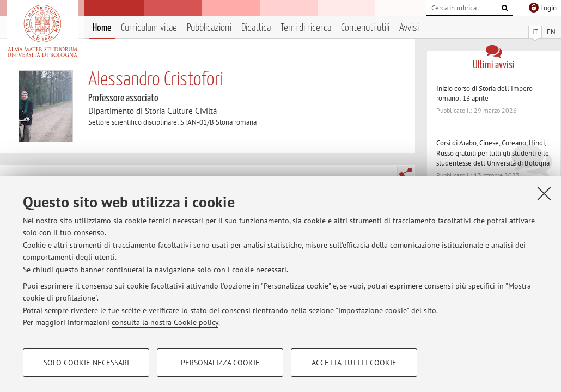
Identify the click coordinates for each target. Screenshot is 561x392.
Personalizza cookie (220, 363)
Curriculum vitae (149, 28)
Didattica (256, 28)
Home (102, 28)
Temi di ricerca (306, 28)
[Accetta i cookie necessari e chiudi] (544, 193)
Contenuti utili (365, 28)
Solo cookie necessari (86, 363)
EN (551, 32)
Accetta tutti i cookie (354, 363)
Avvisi (409, 28)
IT (535, 32)
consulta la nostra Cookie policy (165, 322)
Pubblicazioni (209, 28)
